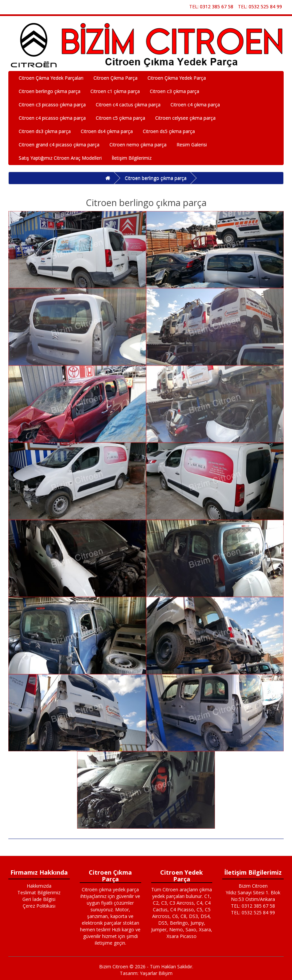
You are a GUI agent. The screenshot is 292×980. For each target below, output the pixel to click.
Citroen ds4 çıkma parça (107, 131)
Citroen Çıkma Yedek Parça (177, 78)
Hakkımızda (39, 886)
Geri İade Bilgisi (39, 899)
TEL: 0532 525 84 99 (260, 7)
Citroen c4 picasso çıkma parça (52, 118)
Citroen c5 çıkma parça (120, 118)
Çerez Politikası (39, 906)
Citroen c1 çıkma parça (115, 91)
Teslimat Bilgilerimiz (39, 892)
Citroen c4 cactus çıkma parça (128, 105)
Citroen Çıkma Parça (115, 78)
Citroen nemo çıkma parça (138, 145)
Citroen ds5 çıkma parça (169, 131)
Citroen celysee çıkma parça (185, 118)
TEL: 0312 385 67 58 (211, 7)
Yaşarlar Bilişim (156, 973)
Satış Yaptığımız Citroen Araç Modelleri (60, 158)
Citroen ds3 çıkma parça (45, 131)
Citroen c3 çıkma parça (175, 91)
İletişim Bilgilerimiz (132, 158)
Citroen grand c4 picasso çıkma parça (59, 145)
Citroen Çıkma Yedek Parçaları (51, 78)
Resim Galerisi (192, 145)
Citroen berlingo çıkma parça (50, 91)
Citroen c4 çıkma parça (195, 105)
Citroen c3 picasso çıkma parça (52, 105)
